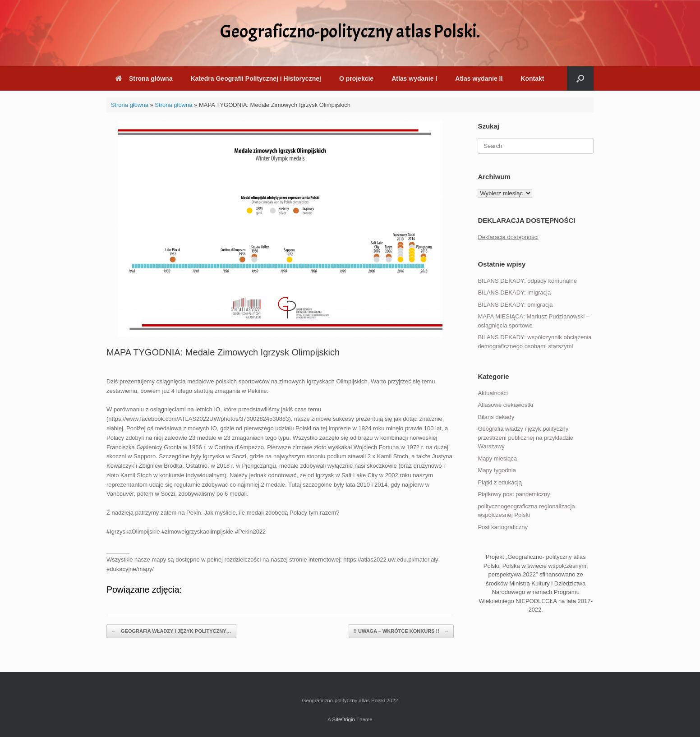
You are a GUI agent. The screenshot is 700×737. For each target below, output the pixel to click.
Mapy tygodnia (497, 470)
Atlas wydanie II (479, 78)
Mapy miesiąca (497, 458)
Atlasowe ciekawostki (505, 405)
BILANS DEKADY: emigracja (515, 305)
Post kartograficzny (503, 527)
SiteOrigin (343, 719)
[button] (580, 78)
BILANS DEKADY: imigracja (514, 292)
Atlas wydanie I (414, 78)
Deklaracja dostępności (508, 237)
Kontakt (532, 78)
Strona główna (144, 78)
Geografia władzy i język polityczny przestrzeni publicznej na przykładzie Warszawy (525, 438)
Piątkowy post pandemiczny (514, 494)
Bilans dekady (496, 417)
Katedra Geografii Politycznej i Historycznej (256, 78)
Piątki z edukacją (500, 482)
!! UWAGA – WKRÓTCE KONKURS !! (401, 631)
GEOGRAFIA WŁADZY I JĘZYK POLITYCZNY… (171, 631)
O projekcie (356, 78)
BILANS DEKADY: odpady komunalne (527, 281)
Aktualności (493, 393)
